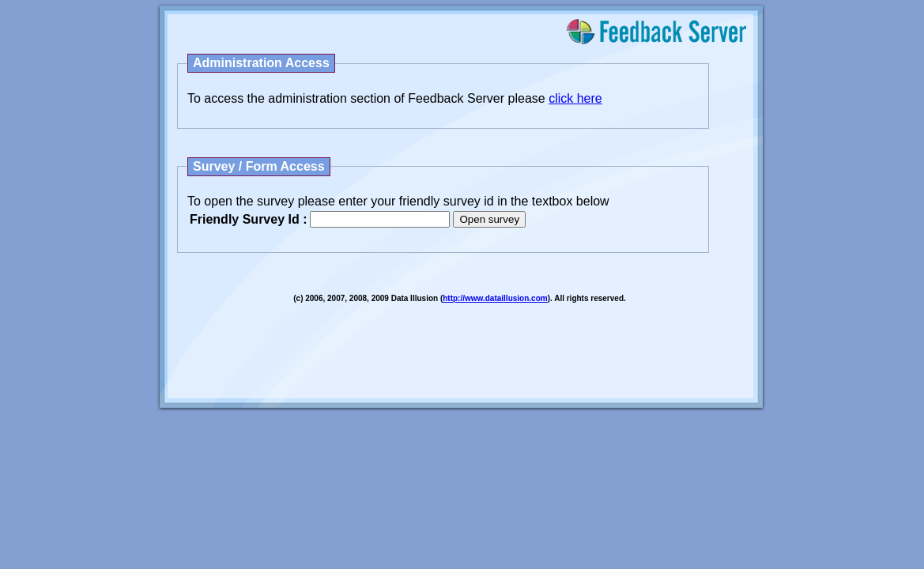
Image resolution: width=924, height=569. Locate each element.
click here (575, 98)
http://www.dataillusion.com (495, 298)
